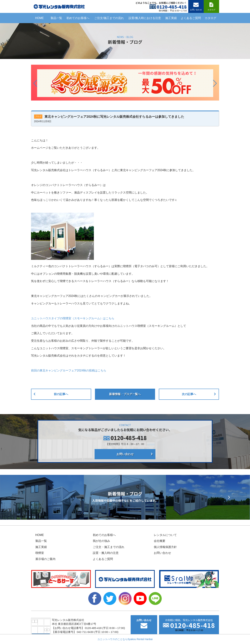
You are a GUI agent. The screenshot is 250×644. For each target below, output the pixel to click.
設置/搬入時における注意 (145, 18)
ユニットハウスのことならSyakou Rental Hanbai (125, 639)
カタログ (211, 18)
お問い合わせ (125, 454)
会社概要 (160, 541)
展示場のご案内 (45, 559)
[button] (35, 83)
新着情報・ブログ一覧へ (125, 394)
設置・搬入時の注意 (106, 553)
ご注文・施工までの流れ (109, 547)
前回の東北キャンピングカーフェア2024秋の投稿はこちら (69, 370)
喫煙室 (40, 553)
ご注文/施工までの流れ (109, 18)
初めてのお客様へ (78, 18)
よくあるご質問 (191, 18)
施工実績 (171, 18)
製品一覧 (56, 18)
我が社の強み (101, 541)
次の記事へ (189, 394)
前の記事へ (61, 394)
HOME (39, 18)
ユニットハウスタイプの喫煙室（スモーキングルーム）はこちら (73, 318)
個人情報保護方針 (165, 547)
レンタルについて (165, 535)
